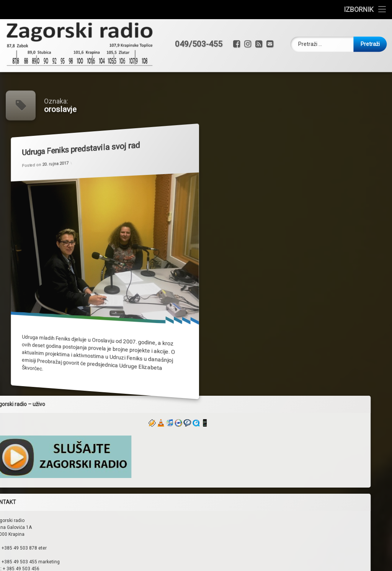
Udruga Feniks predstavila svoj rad (76, 146)
